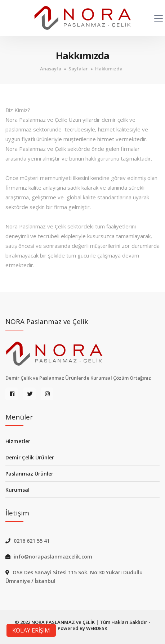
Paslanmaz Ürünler (29, 474)
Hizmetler (18, 441)
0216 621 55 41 (32, 541)
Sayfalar (78, 69)
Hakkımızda (109, 69)
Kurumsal (17, 490)
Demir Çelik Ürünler (30, 457)
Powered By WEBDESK (82, 628)
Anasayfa (51, 69)
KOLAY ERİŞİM (31, 630)
